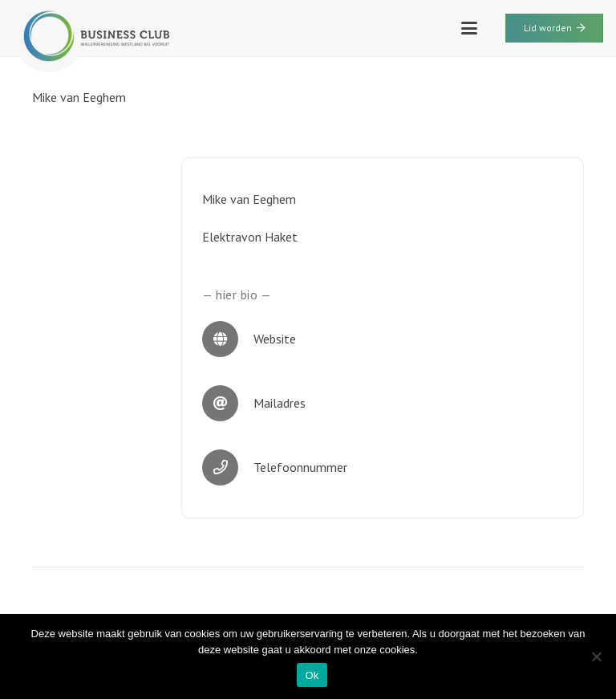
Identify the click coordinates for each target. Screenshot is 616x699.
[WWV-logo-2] (91, 36)
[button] (469, 28)
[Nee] (596, 656)
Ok (312, 675)
